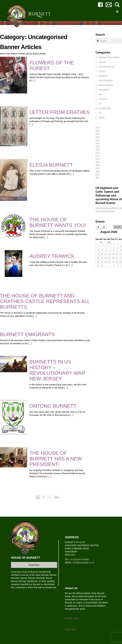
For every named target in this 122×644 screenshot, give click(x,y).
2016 (98, 149)
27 (102, 246)
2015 (98, 153)
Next (57, 497)
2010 (98, 168)
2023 (98, 131)
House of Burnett (106, 85)
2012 (98, 162)
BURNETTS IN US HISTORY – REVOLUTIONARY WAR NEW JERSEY (57, 370)
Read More (34, 565)
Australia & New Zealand (109, 57)
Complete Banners (107, 66)
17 (102, 258)
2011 (98, 165)
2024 (98, 128)
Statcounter (71, 629)
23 (98, 262)
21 (117, 258)
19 (109, 258)
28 (105, 246)
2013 (98, 159)
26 (98, 246)
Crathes (102, 71)
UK (100, 103)
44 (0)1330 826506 (79, 559)
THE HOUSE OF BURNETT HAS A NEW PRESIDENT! (56, 459)
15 (120, 254)
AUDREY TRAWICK (52, 256)
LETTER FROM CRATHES (60, 112)
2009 (98, 171)
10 (102, 254)
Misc (101, 94)
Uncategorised (105, 108)
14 (117, 254)
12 (109, 254)
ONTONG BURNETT (53, 406)
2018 (98, 143)
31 (117, 246)
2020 (98, 137)
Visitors (102, 117)
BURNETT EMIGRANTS (27, 334)
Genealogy (103, 76)
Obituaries (103, 99)
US (100, 113)
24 (102, 262)
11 (105, 254)
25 (105, 262)
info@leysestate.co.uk (84, 563)
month (118, 227)
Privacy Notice (72, 618)
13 (113, 254)
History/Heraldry (106, 80)
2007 (98, 178)
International (104, 90)
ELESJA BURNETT (51, 165)
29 (109, 246)
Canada (102, 62)
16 (98, 258)
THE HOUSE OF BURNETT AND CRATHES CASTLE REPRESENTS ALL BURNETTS (45, 301)
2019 (98, 140)
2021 (98, 134)
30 (113, 246)
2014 (98, 156)
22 (120, 258)
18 (105, 258)
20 (113, 258)
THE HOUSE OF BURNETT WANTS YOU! (58, 222)
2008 (98, 174)
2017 (98, 146)
